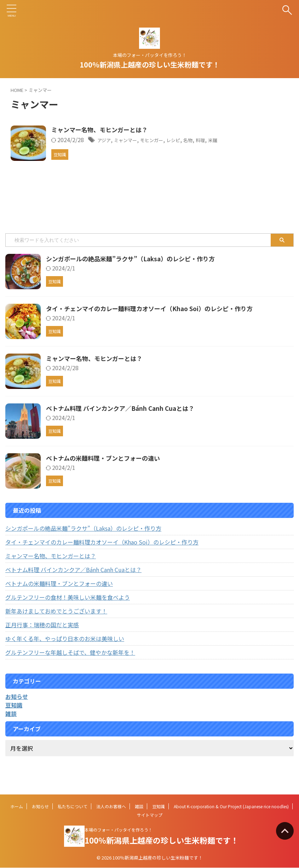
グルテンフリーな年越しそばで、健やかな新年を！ (70, 670)
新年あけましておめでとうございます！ (56, 628)
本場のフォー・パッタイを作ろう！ (119, 830)
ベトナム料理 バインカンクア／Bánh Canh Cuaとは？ (124, 425)
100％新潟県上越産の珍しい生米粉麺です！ (150, 65)
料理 (238, 140)
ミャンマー (149, 140)
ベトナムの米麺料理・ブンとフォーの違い (106, 475)
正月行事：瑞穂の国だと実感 (42, 642)
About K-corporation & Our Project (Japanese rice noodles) (231, 807)
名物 (224, 140)
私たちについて (73, 807)
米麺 (253, 140)
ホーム (17, 807)
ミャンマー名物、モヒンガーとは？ (120, 130)
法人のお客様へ (111, 807)
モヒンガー (180, 140)
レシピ (206, 140)
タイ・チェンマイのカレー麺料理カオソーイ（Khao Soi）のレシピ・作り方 (156, 326)
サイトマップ (150, 815)
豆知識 (159, 807)
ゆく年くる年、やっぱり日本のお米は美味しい (65, 656)
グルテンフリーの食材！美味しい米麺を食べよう (68, 614)
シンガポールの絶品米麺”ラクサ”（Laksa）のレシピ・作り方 (135, 276)
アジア (123, 140)
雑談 (139, 807)
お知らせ (40, 807)
